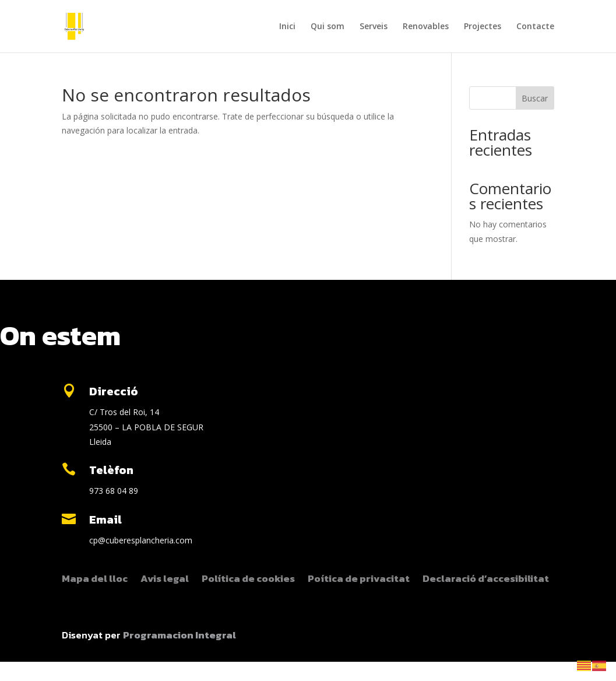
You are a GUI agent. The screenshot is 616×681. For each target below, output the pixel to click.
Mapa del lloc (95, 580)
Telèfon (111, 470)
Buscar (535, 98)
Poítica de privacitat (359, 580)
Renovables (426, 27)
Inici (287, 27)
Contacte (535, 27)
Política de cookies (248, 580)
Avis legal (165, 580)
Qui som (328, 27)
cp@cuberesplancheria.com (141, 540)
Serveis (374, 27)
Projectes (483, 27)
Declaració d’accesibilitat (486, 580)
